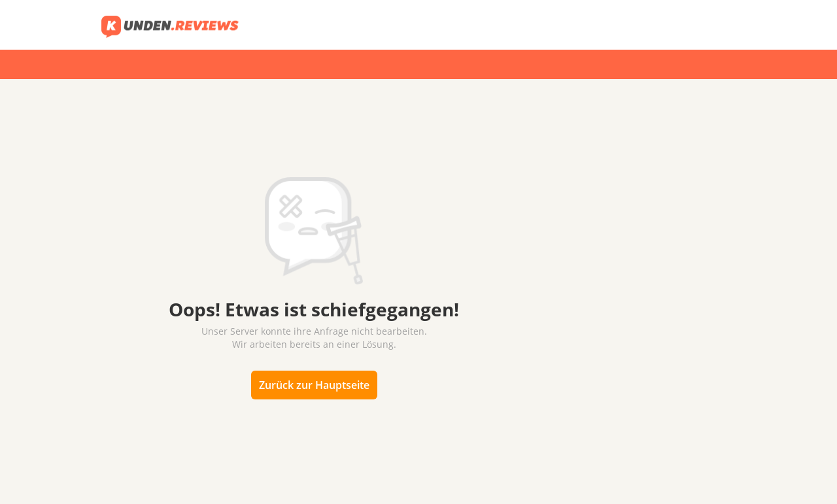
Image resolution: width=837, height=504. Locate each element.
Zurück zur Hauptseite (314, 385)
